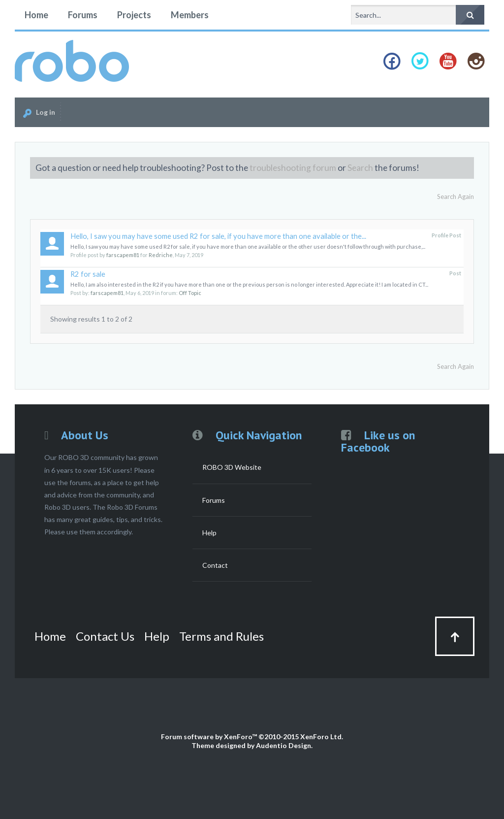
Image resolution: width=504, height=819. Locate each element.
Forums (83, 15)
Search (360, 168)
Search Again (456, 197)
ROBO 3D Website (232, 467)
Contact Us (105, 636)
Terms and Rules (221, 636)
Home (36, 15)
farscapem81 (123, 255)
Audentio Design (283, 745)
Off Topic (190, 293)
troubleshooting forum (293, 168)
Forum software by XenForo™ (252, 737)
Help (209, 533)
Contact (215, 565)
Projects (134, 15)
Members (190, 15)
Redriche (161, 255)
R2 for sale (88, 274)
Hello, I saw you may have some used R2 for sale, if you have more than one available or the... (218, 236)
